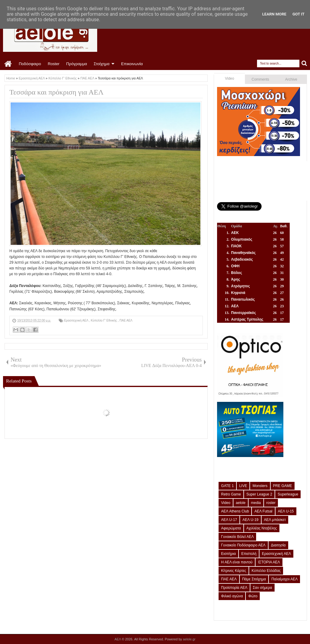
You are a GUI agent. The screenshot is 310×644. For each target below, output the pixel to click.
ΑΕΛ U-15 (286, 511)
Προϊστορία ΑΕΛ (234, 588)
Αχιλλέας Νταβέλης (262, 528)
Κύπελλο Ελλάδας (266, 571)
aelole (241, 503)
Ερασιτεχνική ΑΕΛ (77, 320)
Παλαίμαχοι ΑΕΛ (284, 579)
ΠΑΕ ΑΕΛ (126, 320)
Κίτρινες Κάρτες (234, 571)
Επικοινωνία (132, 64)
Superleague (288, 494)
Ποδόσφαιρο (30, 64)
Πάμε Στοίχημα (254, 579)
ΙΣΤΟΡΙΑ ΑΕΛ (269, 562)
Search (304, 63)
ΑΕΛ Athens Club (235, 511)
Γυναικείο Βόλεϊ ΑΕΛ (237, 537)
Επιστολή (249, 554)
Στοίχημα (101, 64)
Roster (54, 64)
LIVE (243, 486)
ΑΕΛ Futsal (263, 511)
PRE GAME (283, 486)
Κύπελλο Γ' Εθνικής (104, 320)
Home (8, 64)
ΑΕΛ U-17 (229, 520)
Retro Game (231, 494)
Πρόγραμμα (76, 64)
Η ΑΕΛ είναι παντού (237, 562)
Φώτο (253, 596)
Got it (298, 14)
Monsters (260, 486)
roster (271, 503)
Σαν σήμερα (262, 588)
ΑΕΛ (118, 639)
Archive (291, 79)
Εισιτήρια (228, 554)
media (256, 503)
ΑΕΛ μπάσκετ (275, 520)
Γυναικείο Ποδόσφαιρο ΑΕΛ (243, 545)
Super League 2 (259, 494)
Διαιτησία (278, 545)
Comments (260, 79)
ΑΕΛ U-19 (251, 520)
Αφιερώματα (231, 528)
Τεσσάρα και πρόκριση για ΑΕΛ (56, 92)
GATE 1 (227, 486)
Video (229, 78)
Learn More (274, 14)
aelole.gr (189, 639)
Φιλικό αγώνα (232, 596)
